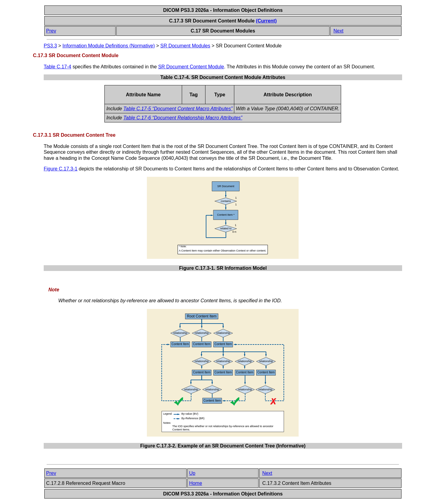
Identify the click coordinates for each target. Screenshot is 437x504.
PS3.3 (50, 46)
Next (339, 31)
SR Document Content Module (191, 67)
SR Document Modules (185, 46)
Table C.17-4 (58, 67)
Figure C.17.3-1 (61, 169)
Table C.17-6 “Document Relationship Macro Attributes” (183, 118)
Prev (51, 31)
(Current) (266, 21)
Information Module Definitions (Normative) (109, 46)
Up (192, 473)
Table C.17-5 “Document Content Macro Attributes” (178, 109)
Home (196, 483)
